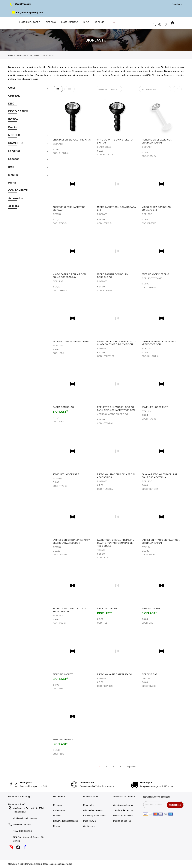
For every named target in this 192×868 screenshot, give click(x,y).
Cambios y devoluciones (95, 816)
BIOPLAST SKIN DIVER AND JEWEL (71, 341)
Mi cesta (57, 816)
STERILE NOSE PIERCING (155, 274)
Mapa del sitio (90, 805)
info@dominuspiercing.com (28, 13)
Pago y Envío (89, 821)
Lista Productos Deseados (65, 821)
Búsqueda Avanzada (93, 810)
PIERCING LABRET (107, 609)
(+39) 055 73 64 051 (21, 4)
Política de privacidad (123, 816)
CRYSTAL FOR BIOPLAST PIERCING (72, 140)
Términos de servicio (123, 810)
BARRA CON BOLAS (63, 407)
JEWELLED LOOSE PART (155, 407)
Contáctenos (89, 826)
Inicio (10, 55)
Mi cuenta (58, 805)
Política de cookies (122, 821)
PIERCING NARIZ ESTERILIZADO (114, 674)
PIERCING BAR (150, 674)
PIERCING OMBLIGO (64, 740)
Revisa (56, 826)
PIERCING (21, 55)
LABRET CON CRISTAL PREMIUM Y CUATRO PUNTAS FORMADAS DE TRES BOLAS (116, 543)
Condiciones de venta (123, 805)
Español (177, 4)
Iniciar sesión (59, 810)
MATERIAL (34, 55)
